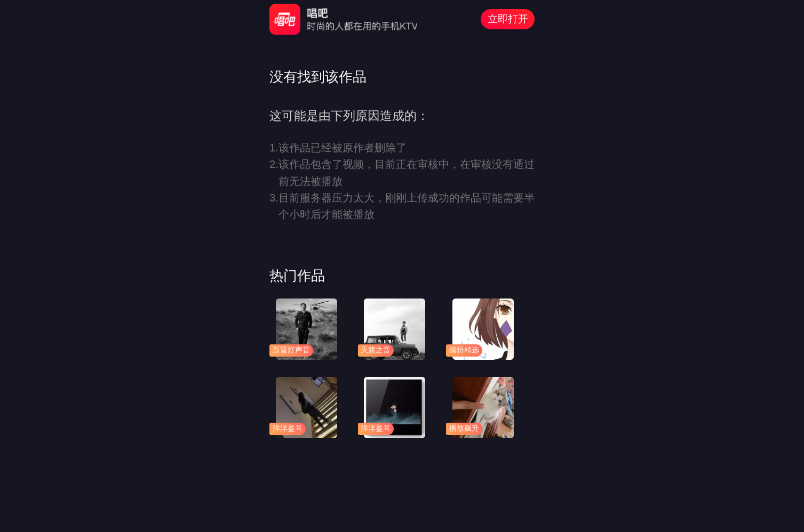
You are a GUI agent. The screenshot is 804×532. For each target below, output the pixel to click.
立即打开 (508, 19)
